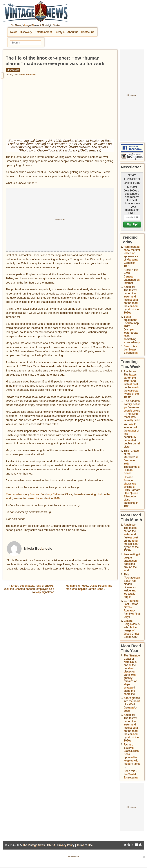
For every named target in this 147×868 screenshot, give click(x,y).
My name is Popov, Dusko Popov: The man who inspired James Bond (89, 587)
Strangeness (13, 70)
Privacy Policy (66, 845)
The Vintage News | (35, 845)
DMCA (51, 845)
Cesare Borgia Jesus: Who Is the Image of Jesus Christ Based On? (132, 629)
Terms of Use (85, 845)
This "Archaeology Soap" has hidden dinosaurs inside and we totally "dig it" (132, 586)
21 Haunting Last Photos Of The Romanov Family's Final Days (132, 609)
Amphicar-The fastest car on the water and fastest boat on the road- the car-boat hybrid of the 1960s (131, 300)
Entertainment (43, 32)
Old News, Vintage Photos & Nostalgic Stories (35, 25)
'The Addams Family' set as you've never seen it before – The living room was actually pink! (132, 411)
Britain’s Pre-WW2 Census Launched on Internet (132, 277)
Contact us (87, 32)
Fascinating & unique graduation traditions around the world (132, 562)
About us (73, 32)
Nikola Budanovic (27, 75)
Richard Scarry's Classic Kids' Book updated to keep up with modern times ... (132, 756)
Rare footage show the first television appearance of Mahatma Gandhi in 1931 (132, 256)
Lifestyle (60, 32)
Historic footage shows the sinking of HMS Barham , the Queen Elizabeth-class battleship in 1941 (132, 492)
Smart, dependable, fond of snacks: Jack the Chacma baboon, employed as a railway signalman (29, 589)
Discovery (26, 32)
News (14, 32)
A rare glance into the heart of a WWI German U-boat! (132, 704)
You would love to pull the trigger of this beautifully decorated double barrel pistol (132, 435)
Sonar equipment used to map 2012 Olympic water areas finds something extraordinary (132, 329)
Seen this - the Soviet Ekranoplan (131, 349)
